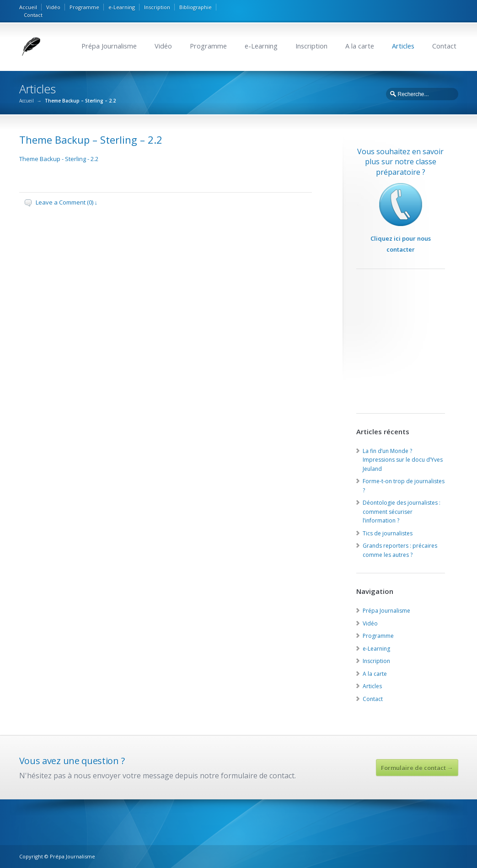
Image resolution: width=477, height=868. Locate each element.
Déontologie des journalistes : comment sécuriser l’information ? (402, 512)
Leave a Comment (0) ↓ (67, 202)
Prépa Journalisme (109, 46)
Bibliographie (196, 7)
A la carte (360, 46)
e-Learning (122, 7)
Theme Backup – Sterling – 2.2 (91, 140)
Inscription (157, 7)
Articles (403, 46)
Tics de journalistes (388, 533)
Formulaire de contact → (417, 768)
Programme (84, 7)
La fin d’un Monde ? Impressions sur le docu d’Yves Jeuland (403, 460)
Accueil (28, 7)
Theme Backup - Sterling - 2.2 (59, 159)
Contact (33, 15)
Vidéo (53, 7)
